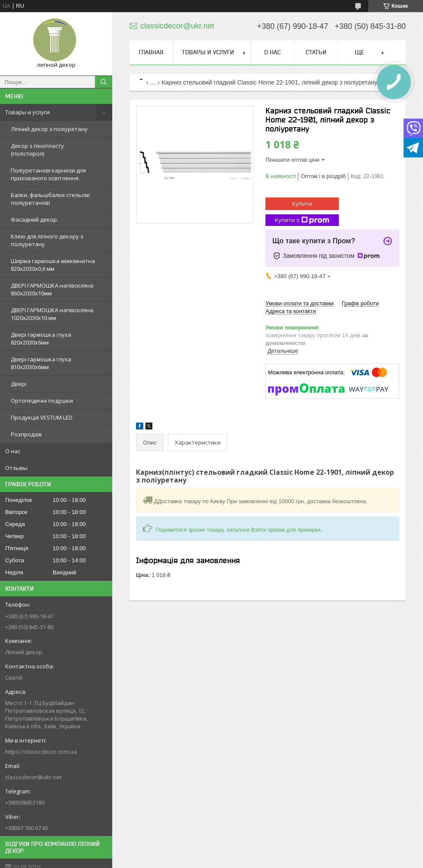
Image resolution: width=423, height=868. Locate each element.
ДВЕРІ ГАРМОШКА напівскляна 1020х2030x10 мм (52, 314)
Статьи (316, 52)
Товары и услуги (27, 112)
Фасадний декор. (35, 219)
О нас (13, 451)
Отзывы (16, 468)
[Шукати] (104, 82)
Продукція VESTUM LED (42, 417)
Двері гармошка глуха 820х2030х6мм (41, 338)
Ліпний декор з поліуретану (49, 129)
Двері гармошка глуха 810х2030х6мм (41, 363)
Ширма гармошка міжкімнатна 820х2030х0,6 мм (53, 265)
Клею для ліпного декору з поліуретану (47, 240)
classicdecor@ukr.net (33, 777)
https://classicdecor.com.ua (41, 752)
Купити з (302, 220)
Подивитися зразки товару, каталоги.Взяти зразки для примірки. (239, 530)
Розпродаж (26, 434)
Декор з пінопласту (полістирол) (37, 150)
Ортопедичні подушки (42, 401)
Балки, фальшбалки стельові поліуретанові (50, 199)
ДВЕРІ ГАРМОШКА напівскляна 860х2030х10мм (52, 289)
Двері (19, 384)
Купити (302, 204)
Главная (151, 52)
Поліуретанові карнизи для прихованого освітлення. (48, 174)
